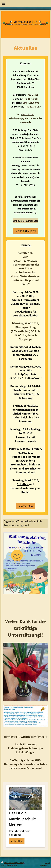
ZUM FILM (17, 841)
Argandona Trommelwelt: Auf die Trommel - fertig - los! (23, 523)
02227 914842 (26, 150)
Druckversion (9, 863)
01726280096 (28, 185)
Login (47, 863)
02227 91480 (28, 114)
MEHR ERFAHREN (26, 231)
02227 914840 (28, 146)
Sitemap (21, 863)
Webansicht (45, 865)
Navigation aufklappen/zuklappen (26, 4)
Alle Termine (26, 506)
